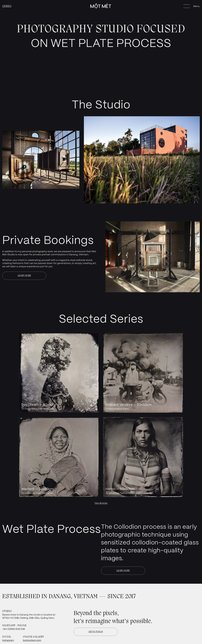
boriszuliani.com (32, 640)
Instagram (8, 640)
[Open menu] (191, 6)
